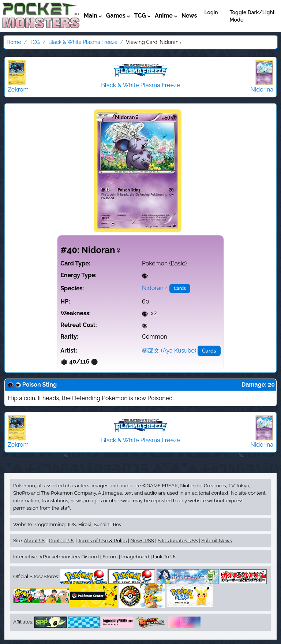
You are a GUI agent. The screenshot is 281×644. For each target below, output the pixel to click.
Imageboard (135, 556)
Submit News (217, 540)
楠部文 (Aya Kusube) (169, 351)
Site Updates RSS (178, 540)
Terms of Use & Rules (102, 540)
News (189, 16)
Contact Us (62, 540)
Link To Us (165, 556)
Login (211, 12)
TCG (35, 42)
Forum (110, 556)
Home (14, 42)
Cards (180, 289)
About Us (34, 540)
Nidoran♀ (155, 288)
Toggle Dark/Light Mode (252, 16)
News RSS (142, 540)
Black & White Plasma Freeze (83, 42)
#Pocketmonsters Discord (69, 556)
